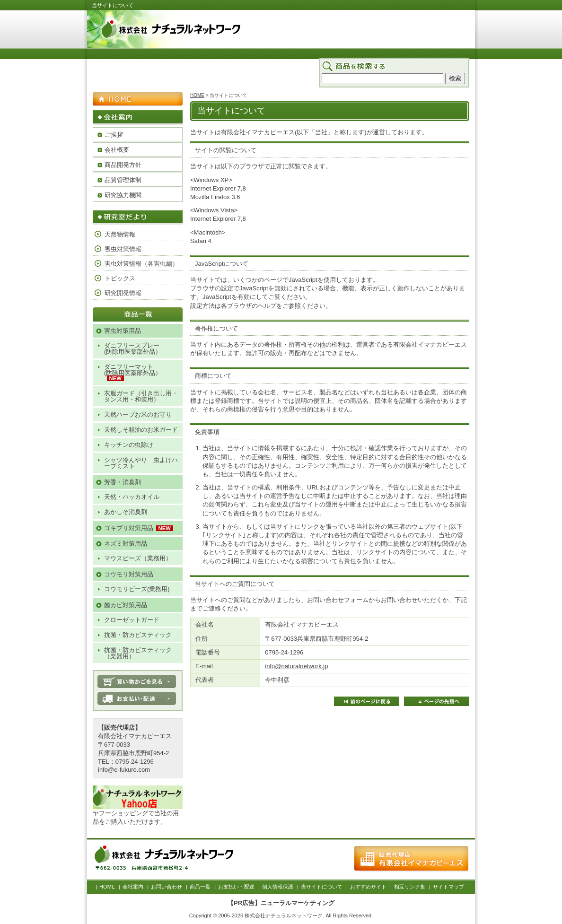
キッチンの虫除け (129, 445)
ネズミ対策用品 (126, 544)
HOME (262, 91)
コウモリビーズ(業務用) (137, 589)
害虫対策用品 (123, 331)
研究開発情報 (123, 293)
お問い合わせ (330, 91)
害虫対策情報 (123, 249)
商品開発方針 (123, 165)
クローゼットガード (132, 620)
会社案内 (292, 91)
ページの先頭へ (437, 701)
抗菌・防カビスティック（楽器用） (138, 653)
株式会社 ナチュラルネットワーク (205, 30)
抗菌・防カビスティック (138, 635)
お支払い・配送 (407, 91)
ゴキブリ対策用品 (129, 528)
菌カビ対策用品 (126, 605)
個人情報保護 (278, 887)
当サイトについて (322, 887)
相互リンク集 (410, 887)
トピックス (120, 278)
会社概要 (117, 150)
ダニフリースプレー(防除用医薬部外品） (133, 349)
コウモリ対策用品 (129, 574)
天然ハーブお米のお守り (138, 414)
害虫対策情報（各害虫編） (141, 264)
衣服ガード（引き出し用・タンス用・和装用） (141, 396)
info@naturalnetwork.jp (296, 666)
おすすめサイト (368, 887)
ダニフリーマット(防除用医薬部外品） (133, 370)
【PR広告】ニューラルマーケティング (281, 903)
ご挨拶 (114, 135)
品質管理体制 (123, 180)
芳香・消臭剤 (123, 482)
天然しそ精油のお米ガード (141, 430)
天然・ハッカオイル (132, 497)
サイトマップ (452, 91)
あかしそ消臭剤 (126, 512)
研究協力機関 (123, 195)
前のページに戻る (367, 701)
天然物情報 (120, 234)
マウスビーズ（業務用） (138, 558)
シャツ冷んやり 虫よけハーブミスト (141, 463)
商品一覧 (367, 91)
